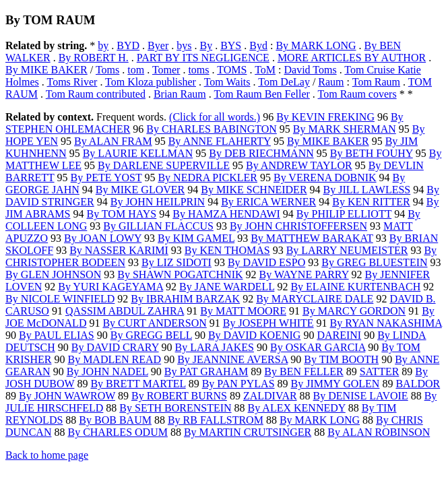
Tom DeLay (284, 82)
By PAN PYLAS (238, 384)
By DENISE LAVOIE (361, 396)
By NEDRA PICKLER (207, 177)
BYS (231, 45)
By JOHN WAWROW (67, 396)
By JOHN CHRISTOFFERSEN (298, 226)
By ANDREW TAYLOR (299, 165)
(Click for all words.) (215, 117)
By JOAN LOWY (103, 238)
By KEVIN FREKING (325, 117)
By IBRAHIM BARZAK (185, 299)
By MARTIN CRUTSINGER (248, 432)
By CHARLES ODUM (117, 432)
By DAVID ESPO (266, 262)
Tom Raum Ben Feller (261, 94)
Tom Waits (227, 82)
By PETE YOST (106, 177)
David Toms (310, 70)
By (206, 45)
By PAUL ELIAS (57, 335)
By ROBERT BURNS (179, 396)
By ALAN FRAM (113, 141)
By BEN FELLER (303, 371)
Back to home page (47, 455)
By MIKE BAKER (46, 70)
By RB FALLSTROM (216, 420)
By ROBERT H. (94, 58)
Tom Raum (376, 82)
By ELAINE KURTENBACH (355, 287)
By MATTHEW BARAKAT (312, 238)
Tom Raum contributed (96, 94)
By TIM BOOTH (341, 359)
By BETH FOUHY (372, 153)
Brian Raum (180, 94)
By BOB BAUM (115, 420)
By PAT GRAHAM (206, 371)
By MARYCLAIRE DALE (315, 299)
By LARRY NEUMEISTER (347, 250)
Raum (331, 82)
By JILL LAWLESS (367, 190)
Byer (158, 45)
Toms (107, 70)
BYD (128, 45)
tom (136, 70)
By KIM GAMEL (196, 238)
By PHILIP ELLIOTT (344, 214)
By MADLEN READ (114, 359)
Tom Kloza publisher (151, 82)
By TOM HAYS (121, 214)
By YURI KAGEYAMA (110, 287)
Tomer (166, 70)
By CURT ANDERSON (154, 323)
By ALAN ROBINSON (379, 432)
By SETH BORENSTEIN (175, 408)
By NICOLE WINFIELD (60, 299)
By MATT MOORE (243, 311)
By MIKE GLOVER (140, 190)
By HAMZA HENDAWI (226, 214)
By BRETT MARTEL (138, 384)
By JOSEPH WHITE (268, 323)
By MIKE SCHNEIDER (254, 190)
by (103, 45)
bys (184, 45)
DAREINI (339, 335)
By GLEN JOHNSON (53, 274)
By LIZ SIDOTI (177, 262)
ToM (265, 70)
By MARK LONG (316, 45)
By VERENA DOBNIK (325, 177)
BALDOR (418, 384)
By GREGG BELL (151, 335)
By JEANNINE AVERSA (232, 359)
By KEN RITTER (371, 202)
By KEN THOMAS (227, 250)
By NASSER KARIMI (119, 250)
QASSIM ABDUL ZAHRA (125, 311)
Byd (258, 45)
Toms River (72, 82)
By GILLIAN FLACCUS (158, 226)
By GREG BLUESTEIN (374, 262)
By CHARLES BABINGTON (212, 129)
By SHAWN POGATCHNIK (180, 274)
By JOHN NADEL (107, 371)
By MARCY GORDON (354, 311)
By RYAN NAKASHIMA (386, 323)
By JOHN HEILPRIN (158, 202)
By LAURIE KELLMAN (138, 153)
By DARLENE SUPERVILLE (164, 165)
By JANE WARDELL (227, 287)
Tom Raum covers (357, 94)
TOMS (232, 70)
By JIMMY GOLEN (335, 384)
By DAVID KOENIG (254, 335)
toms (198, 70)
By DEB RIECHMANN (261, 153)
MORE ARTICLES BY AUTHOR (352, 58)
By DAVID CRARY (115, 347)
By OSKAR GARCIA (318, 347)
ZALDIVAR (270, 396)
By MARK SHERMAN (345, 129)
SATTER (380, 371)
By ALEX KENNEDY (297, 408)
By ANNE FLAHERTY (220, 141)
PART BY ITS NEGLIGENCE (203, 58)
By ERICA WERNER (268, 202)
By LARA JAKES (215, 347)
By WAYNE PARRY (304, 274)
